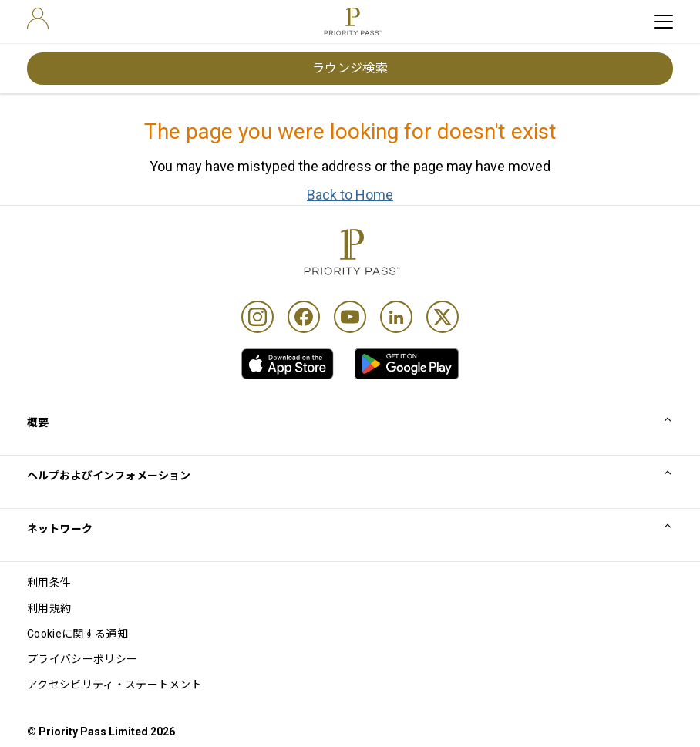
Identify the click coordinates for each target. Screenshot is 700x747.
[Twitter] (443, 317)
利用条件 (49, 583)
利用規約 (49, 608)
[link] (288, 364)
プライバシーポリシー (82, 659)
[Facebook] (304, 317)
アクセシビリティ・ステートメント (114, 685)
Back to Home (350, 195)
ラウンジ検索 (350, 68)
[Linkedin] (396, 317)
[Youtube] (350, 317)
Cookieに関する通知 (77, 634)
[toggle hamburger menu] (663, 22)
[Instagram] (257, 317)
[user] (38, 19)
